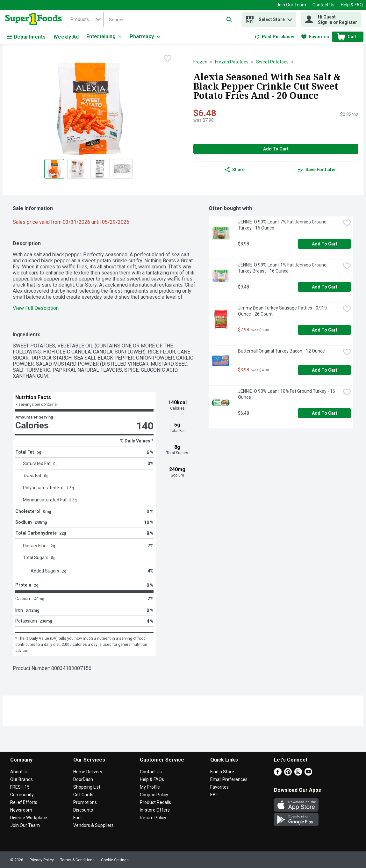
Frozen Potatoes (232, 62)
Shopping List (87, 787)
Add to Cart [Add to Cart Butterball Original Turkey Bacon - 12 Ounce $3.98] (325, 370)
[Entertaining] (104, 37)
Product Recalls (155, 802)
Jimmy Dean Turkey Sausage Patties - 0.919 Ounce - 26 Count (283, 311)
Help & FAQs (152, 779)
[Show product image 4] (123, 169)
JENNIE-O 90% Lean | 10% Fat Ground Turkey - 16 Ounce (287, 394)
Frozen (200, 62)
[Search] (170, 20)
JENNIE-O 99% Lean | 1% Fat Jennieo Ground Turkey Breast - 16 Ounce (283, 268)
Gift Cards (83, 795)
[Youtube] (308, 774)
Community (22, 795)
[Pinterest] (288, 774)
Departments (26, 37)
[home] (35, 19)
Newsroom (21, 810)
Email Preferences (229, 779)
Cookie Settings (115, 860)
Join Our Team (291, 5)
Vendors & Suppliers (93, 825)
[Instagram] (298, 774)
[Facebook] (278, 774)
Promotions (85, 802)
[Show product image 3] (100, 169)
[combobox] (86, 19)
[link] (275, 37)
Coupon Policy (154, 795)
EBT (214, 795)
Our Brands (22, 779)
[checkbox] (168, 59)
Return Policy (153, 818)
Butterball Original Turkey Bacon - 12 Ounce (281, 351)
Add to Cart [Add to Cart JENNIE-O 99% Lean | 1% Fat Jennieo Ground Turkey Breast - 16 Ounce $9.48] (325, 287)
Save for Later (317, 170)
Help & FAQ (352, 5)
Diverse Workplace (29, 818)
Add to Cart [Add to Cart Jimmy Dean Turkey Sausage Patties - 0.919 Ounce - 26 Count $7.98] (325, 330)
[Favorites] (315, 37)
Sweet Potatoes (272, 62)
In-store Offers (155, 810)
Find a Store (222, 772)
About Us (19, 772)
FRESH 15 (20, 787)
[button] (290, 18)
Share (235, 170)
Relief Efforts (24, 802)
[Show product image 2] (77, 169)
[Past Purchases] (275, 37)
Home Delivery (88, 772)
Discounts (83, 810)
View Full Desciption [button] (36, 308)
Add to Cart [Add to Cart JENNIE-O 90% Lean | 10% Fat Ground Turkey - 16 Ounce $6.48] (325, 413)
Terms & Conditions (77, 860)
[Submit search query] (229, 19)
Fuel (77, 818)
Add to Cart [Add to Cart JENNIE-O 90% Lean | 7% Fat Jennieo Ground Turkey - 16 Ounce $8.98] (325, 244)
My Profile (150, 787)
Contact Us (323, 5)
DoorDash (83, 779)
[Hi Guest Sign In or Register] (331, 19)
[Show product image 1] (54, 169)
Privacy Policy (42, 860)
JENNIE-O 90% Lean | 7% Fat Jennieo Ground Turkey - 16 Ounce (283, 225)
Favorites (219, 787)
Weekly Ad (66, 37)
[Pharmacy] (145, 37)
